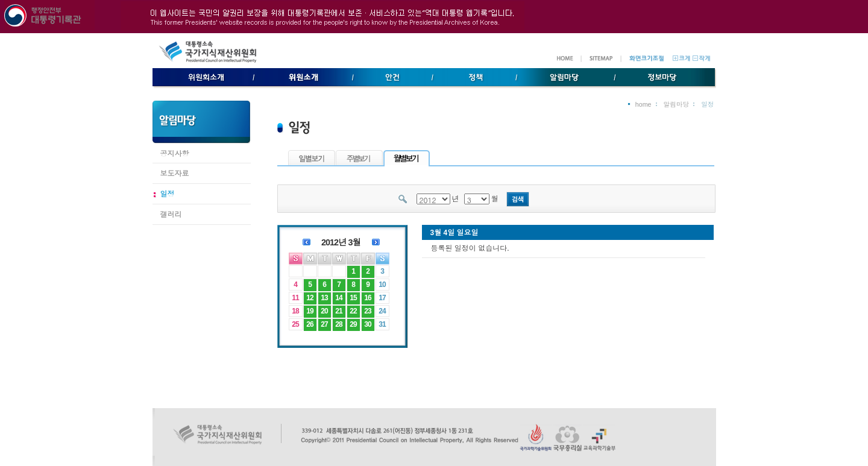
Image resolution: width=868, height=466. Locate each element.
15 (353, 298)
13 (324, 298)
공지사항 (175, 154)
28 (338, 324)
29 (353, 324)
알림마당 (677, 104)
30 (367, 324)
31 (382, 324)
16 (367, 298)
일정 (168, 194)
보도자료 (175, 174)
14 (338, 298)
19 (310, 311)
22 (353, 311)
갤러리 (171, 215)
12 (310, 298)
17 (382, 298)
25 (295, 324)
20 (324, 311)
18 (295, 311)
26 (310, 324)
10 (382, 285)
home (643, 104)
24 (382, 311)
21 (338, 311)
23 (367, 311)
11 (295, 298)
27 (324, 324)
